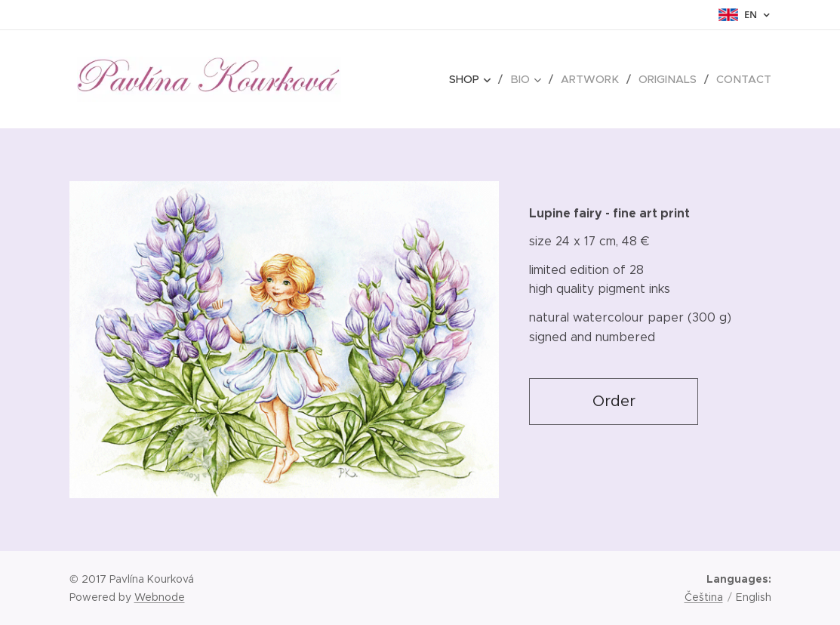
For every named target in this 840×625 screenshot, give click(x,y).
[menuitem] (479, 79)
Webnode (160, 597)
